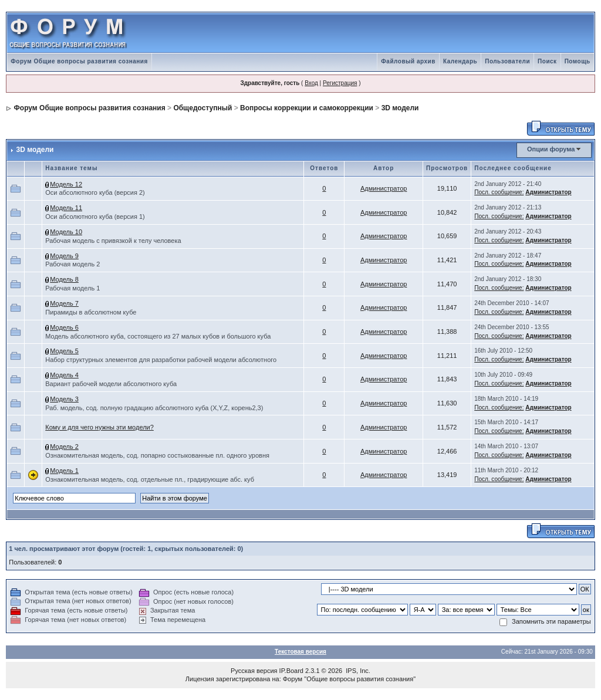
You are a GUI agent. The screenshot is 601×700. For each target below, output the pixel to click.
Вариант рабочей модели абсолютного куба (111, 384)
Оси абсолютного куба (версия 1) (95, 217)
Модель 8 (64, 279)
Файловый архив (408, 61)
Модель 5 (64, 351)
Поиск (547, 61)
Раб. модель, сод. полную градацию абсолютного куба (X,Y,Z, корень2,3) (154, 408)
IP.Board (291, 671)
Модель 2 (64, 447)
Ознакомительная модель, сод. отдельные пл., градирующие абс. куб (150, 479)
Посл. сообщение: (499, 192)
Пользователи (507, 61)
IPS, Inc (357, 671)
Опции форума (551, 149)
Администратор (384, 188)
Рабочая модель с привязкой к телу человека (113, 241)
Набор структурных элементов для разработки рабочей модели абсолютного (161, 360)
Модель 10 (66, 232)
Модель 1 (64, 471)
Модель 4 (64, 375)
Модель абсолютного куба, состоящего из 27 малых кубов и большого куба (158, 336)
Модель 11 (66, 208)
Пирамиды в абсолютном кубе (91, 312)
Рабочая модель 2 (72, 264)
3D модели (400, 108)
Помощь (578, 61)
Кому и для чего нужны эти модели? (99, 427)
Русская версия (254, 671)
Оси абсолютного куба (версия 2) (95, 192)
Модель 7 (64, 303)
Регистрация (340, 83)
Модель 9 (64, 256)
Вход (311, 83)
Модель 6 (64, 327)
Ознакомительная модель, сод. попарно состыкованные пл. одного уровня (157, 455)
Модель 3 (64, 399)
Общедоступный (202, 108)
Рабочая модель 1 (72, 288)
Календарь (460, 61)
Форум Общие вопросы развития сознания (79, 61)
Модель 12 (66, 184)
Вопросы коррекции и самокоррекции (307, 108)
